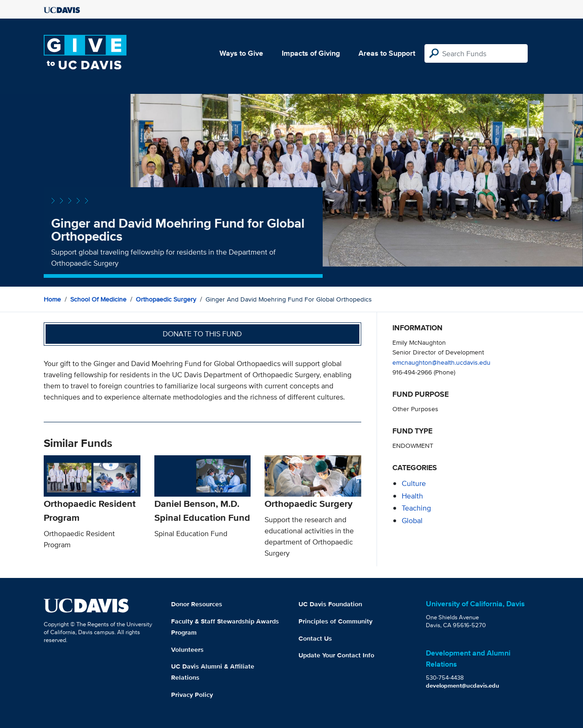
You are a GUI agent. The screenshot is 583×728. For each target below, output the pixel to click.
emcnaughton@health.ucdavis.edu (441, 362)
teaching (416, 508)
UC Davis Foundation (330, 604)
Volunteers (187, 649)
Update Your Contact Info (336, 655)
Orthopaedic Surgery (166, 299)
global (412, 521)
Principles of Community (335, 621)
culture (414, 483)
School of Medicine (98, 299)
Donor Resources (197, 604)
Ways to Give (241, 53)
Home (52, 299)
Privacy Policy (192, 695)
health (412, 496)
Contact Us (315, 638)
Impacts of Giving (311, 53)
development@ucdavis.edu (463, 685)
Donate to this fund (202, 334)
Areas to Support (387, 53)
